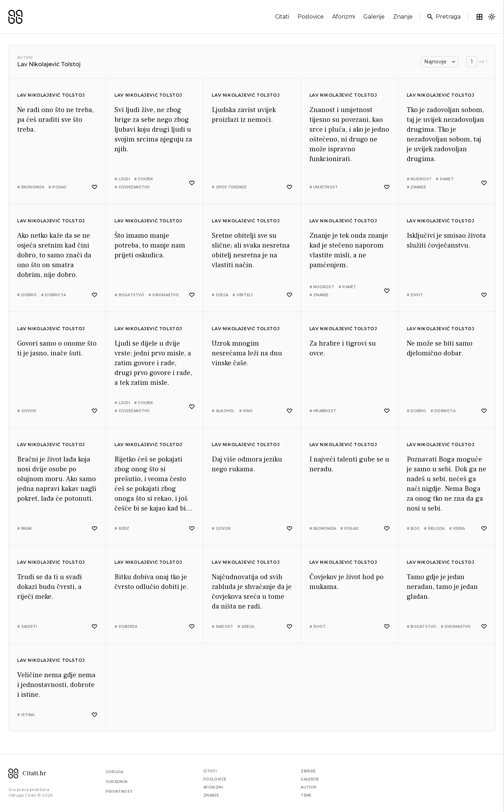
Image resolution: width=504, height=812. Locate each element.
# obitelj (243, 295)
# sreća (246, 627)
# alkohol (223, 411)
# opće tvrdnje (229, 187)
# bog (413, 529)
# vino (246, 411)
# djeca (220, 295)
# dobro (27, 295)
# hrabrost (323, 411)
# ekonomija (31, 187)
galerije (374, 17)
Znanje (211, 795)
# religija (434, 529)
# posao (58, 187)
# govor (27, 411)
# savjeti (27, 627)
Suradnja (117, 782)
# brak (25, 529)
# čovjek (143, 179)
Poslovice (215, 779)
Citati (210, 771)
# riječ (122, 529)
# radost (222, 627)
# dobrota (53, 295)
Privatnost (119, 792)
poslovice (311, 17)
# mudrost (419, 179)
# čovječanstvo (132, 187)
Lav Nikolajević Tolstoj (51, 95)
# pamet (445, 179)
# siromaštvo (164, 295)
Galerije (310, 779)
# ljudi (122, 179)
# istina (26, 715)
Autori (25, 58)
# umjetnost (324, 187)
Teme (306, 795)
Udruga (114, 772)
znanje (403, 17)
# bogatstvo (129, 295)
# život (415, 295)
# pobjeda (126, 627)
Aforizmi (213, 787)
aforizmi (344, 17)
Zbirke (308, 771)
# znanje (416, 187)
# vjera (457, 529)
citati (282, 17)
